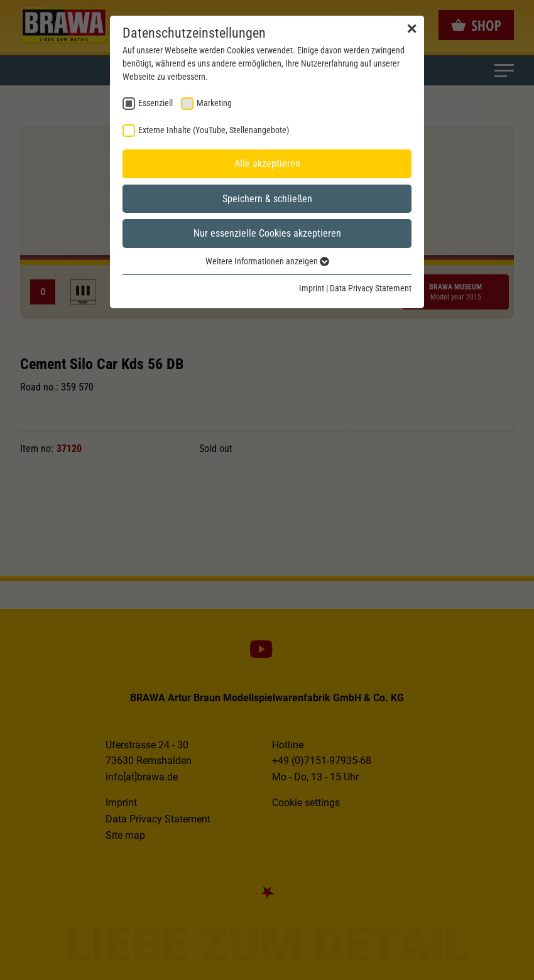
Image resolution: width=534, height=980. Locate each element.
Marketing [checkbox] (214, 103)
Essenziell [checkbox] (155, 103)
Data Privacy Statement (371, 288)
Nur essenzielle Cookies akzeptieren (267, 233)
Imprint (312, 288)
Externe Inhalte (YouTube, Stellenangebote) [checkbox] (214, 130)
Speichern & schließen (267, 199)
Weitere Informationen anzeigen (267, 261)
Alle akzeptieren (267, 164)
